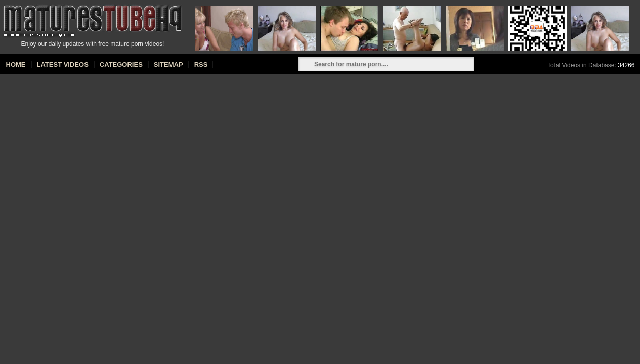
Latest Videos (63, 64)
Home (16, 64)
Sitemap (168, 64)
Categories (121, 64)
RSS (201, 64)
